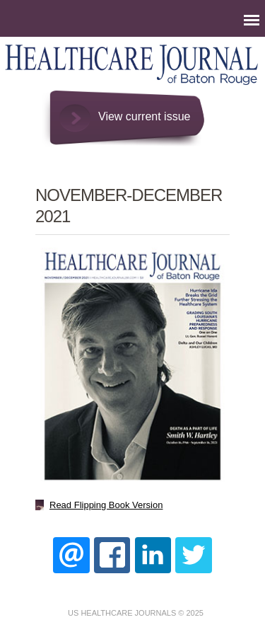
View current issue (144, 116)
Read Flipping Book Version (106, 505)
